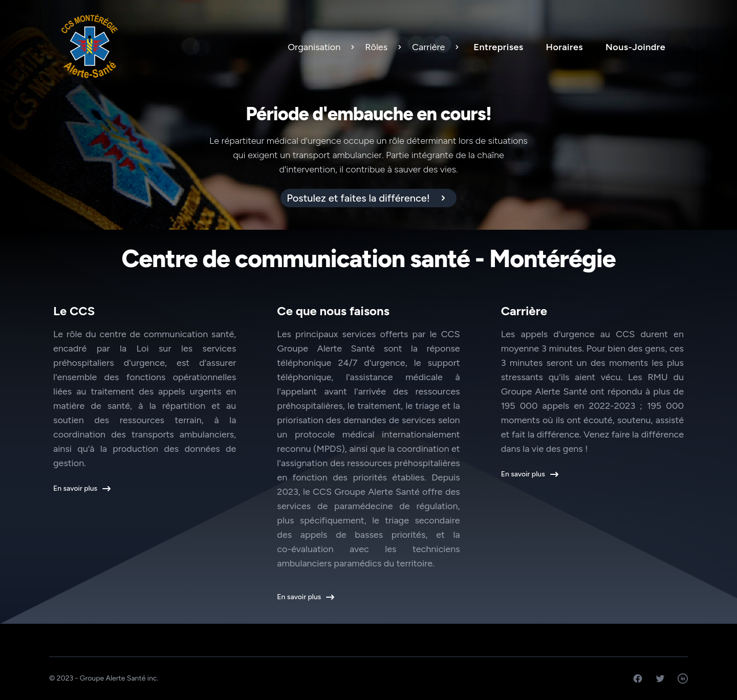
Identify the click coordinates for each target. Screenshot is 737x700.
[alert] (368, 198)
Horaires (565, 47)
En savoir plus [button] (81, 489)
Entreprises (498, 47)
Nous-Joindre (635, 47)
